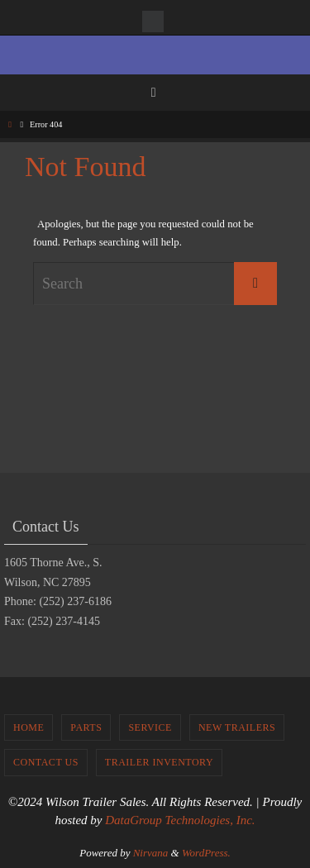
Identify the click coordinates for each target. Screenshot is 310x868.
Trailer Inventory (159, 762)
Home (29, 727)
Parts (86, 727)
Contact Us (46, 762)
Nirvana (151, 853)
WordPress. (206, 853)
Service (150, 727)
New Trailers (237, 727)
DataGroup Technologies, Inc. (180, 820)
